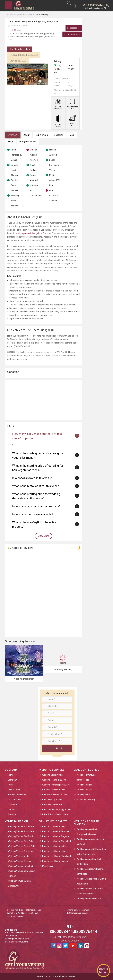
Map (72, 135)
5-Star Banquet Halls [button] (86, 854)
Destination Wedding (86, 800)
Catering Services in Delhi (54, 790)
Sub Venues (42, 135)
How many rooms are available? (33, 514)
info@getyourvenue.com (16, 942)
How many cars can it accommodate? (36, 506)
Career (20, 916)
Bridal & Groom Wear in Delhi (55, 814)
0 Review (16, 30)
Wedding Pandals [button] (84, 785)
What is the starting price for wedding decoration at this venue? (36, 496)
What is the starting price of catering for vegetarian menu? (38, 455)
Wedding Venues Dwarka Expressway (19, 883)
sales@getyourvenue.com (17, 939)
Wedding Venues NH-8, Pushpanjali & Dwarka (87, 832)
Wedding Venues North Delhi (21, 826)
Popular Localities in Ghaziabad (56, 841)
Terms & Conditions (17, 795)
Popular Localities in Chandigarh (57, 856)
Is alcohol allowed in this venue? (33, 478)
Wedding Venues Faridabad (20, 866)
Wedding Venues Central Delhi (22, 846)
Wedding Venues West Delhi (21, 841)
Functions (32, 913)
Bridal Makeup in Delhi (52, 800)
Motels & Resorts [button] (84, 790)
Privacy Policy (14, 790)
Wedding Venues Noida (18, 856)
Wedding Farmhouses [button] (86, 775)
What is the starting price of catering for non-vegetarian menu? (38, 468)
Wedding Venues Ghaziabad (21, 851)
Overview (13, 135)
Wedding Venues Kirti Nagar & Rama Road (90, 871)
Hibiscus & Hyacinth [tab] (24, 55)
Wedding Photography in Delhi (56, 785)
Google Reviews (28, 142)
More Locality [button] (48, 866)
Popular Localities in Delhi (54, 826)
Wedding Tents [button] (83, 795)
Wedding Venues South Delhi (21, 831)
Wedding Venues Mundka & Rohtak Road (89, 862)
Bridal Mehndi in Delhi (52, 805)
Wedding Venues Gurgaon (20, 861)
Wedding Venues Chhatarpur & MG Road (91, 842)
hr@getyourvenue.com (78, 913)
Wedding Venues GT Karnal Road (92, 849)
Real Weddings (20, 913)
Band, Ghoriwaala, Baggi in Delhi (57, 809)
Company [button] (12, 780)
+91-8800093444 (93, 5)
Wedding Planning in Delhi (54, 780)
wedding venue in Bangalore (29, 233)
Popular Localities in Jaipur (54, 851)
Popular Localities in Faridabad (56, 831)
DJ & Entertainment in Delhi (55, 795)
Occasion (59, 135)
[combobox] (57, 720)
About (27, 135)
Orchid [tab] (18, 61)
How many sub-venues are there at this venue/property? (37, 436)
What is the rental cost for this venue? (36, 486)
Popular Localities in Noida (54, 846)
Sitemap (12, 814)
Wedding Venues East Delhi (20, 836)
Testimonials (31, 910)
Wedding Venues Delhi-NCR (89, 899)
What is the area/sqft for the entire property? (34, 525)
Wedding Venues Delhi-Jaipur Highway (21, 873)
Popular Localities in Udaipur (55, 861)
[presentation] (13, 74)
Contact (11, 809)
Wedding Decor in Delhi (53, 775)
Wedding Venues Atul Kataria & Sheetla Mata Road (91, 891)
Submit (57, 748)
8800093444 (74, 28)
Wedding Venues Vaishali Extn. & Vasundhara (91, 881)
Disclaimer (13, 805)
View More (43, 536)
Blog (21, 910)
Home (11, 775)
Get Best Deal (72, 34)
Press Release (14, 800)
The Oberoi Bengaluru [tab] (20, 49)
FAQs (11, 142)
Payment (11, 916)
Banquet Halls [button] (83, 780)
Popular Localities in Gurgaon (55, 836)
